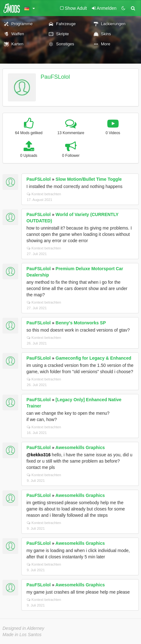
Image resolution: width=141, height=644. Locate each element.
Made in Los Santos (22, 635)
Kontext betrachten (44, 194)
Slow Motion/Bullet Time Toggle (89, 179)
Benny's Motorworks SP (81, 323)
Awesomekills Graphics (80, 447)
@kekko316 (39, 455)
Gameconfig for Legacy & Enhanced (93, 358)
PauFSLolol (55, 77)
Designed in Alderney (23, 628)
